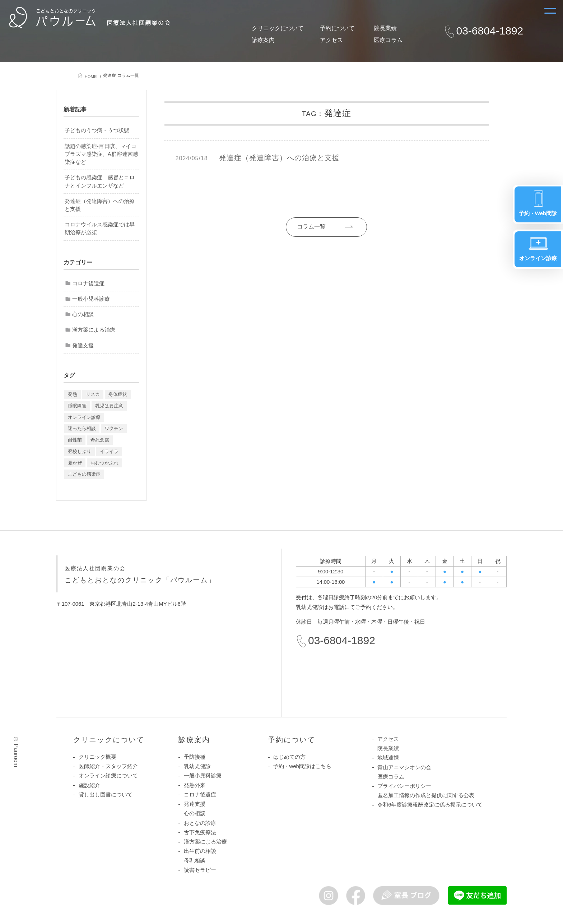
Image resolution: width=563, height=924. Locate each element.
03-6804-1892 (490, 31)
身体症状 (118, 394)
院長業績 (385, 28)
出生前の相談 (200, 851)
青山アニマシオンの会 (404, 767)
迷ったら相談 (82, 428)
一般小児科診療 (91, 299)
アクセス (331, 40)
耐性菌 (75, 440)
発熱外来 (195, 785)
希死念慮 (100, 440)
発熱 (73, 394)
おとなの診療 (200, 823)
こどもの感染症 (84, 474)
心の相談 (83, 314)
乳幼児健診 (197, 766)
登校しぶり (80, 451)
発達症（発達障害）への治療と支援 (100, 205)
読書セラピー (200, 870)
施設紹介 (89, 785)
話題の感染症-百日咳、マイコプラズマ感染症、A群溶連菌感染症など (101, 154)
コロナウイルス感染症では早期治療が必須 (100, 228)
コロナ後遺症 (88, 283)
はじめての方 (289, 757)
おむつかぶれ (104, 463)
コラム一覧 (308, 227)
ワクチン (114, 428)
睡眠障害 (77, 406)
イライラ (109, 451)
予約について (337, 28)
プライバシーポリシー (404, 786)
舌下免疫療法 (200, 832)
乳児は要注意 (109, 406)
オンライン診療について (108, 776)
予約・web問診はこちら (302, 766)
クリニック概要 (97, 757)
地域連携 (388, 758)
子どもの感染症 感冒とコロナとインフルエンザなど (100, 181)
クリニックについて (278, 28)
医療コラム (388, 40)
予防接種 (195, 757)
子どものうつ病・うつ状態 (97, 130)
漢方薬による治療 (94, 330)
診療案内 (263, 40)
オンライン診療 (84, 417)
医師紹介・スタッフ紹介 (108, 766)
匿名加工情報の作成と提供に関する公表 (426, 795)
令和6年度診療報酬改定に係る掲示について (430, 805)
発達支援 (83, 346)
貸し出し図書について (106, 795)
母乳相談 (195, 861)
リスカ (93, 394)
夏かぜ (75, 463)
